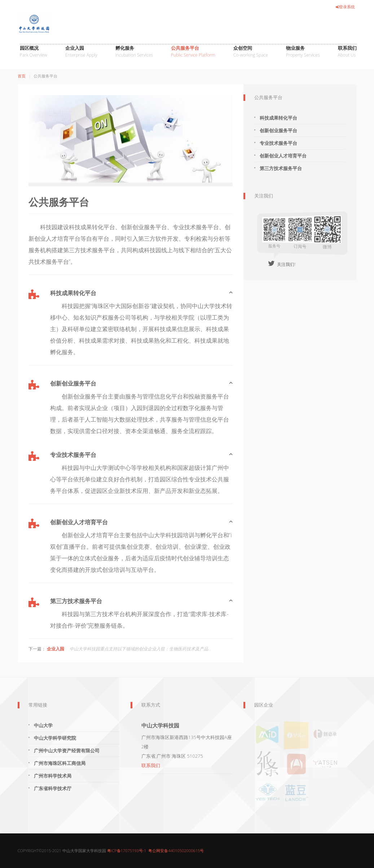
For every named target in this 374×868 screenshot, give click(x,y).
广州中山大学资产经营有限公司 (67, 751)
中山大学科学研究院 (55, 738)
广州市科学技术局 (53, 776)
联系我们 (347, 52)
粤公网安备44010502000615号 (176, 851)
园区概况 (34, 52)
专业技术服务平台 (278, 143)
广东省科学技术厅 (53, 788)
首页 (22, 76)
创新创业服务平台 (278, 130)
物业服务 (303, 52)
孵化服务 (134, 52)
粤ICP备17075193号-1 (127, 851)
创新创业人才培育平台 (283, 156)
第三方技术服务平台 (281, 168)
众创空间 (251, 52)
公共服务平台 (193, 52)
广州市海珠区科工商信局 (60, 763)
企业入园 (81, 52)
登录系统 (345, 7)
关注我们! (282, 264)
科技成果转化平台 (278, 118)
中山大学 (43, 725)
